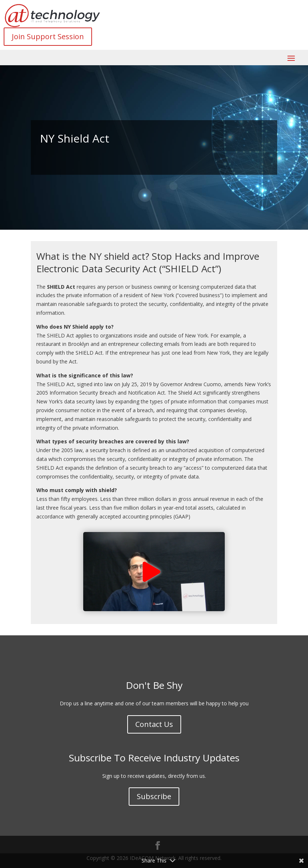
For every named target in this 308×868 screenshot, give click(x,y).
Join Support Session (48, 36)
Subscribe (154, 796)
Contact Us (154, 724)
